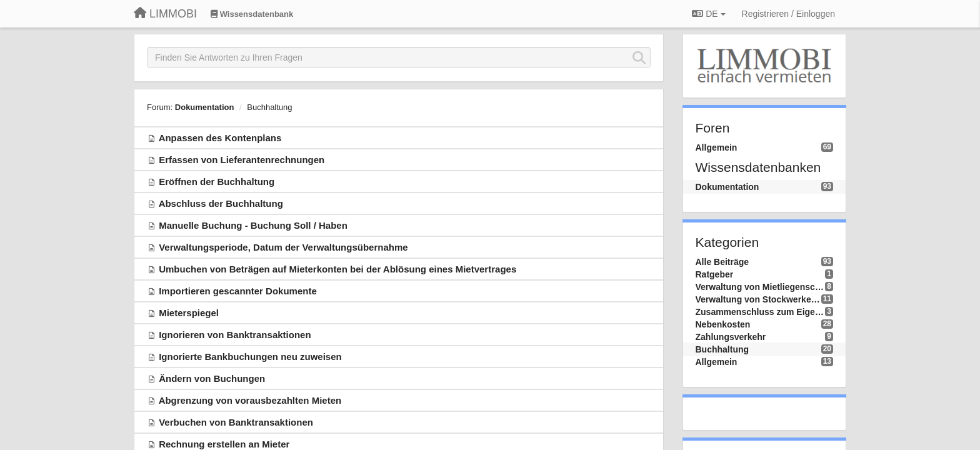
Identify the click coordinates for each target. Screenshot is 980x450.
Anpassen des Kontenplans (220, 138)
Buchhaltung (269, 107)
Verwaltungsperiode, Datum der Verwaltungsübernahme (283, 247)
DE (708, 14)
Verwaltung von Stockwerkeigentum (758, 299)
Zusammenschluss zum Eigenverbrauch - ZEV (761, 312)
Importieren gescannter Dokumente (238, 291)
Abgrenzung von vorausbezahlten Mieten (250, 400)
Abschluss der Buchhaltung (221, 203)
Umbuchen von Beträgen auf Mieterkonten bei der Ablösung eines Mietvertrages (337, 269)
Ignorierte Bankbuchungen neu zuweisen (250, 357)
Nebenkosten (723, 324)
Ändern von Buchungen (212, 378)
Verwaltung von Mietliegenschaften (761, 287)
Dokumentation (205, 107)
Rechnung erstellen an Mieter (224, 444)
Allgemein (717, 147)
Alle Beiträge (722, 262)
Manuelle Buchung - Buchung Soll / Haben (253, 225)
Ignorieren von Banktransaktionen (235, 335)
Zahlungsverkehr (731, 337)
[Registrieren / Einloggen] (788, 14)
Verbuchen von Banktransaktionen (236, 422)
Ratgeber (715, 274)
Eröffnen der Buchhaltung (217, 182)
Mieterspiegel (189, 313)
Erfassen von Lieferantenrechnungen (242, 160)
